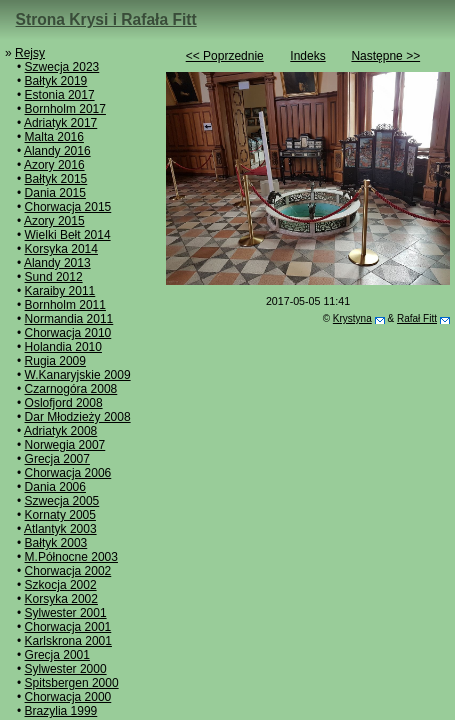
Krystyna (352, 318)
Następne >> (385, 56)
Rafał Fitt (417, 318)
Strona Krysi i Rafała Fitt (106, 19)
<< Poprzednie (225, 56)
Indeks (307, 56)
